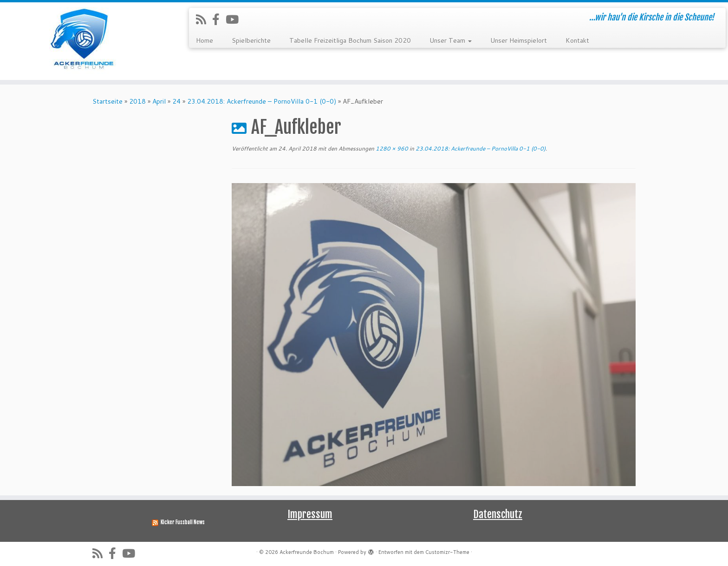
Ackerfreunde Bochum (307, 552)
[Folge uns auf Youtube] (235, 19)
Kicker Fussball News (183, 522)
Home (205, 40)
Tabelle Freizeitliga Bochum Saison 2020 (350, 40)
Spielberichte (251, 40)
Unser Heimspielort (519, 40)
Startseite (107, 101)
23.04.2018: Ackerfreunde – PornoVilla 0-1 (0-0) (262, 101)
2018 (137, 101)
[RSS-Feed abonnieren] (204, 19)
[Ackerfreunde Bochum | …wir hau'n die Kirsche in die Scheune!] (84, 41)
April (159, 101)
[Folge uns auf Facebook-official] (219, 19)
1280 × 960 (391, 148)
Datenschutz (498, 514)
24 (176, 101)
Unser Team (451, 40)
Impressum (310, 514)
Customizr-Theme (447, 552)
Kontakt (577, 40)
